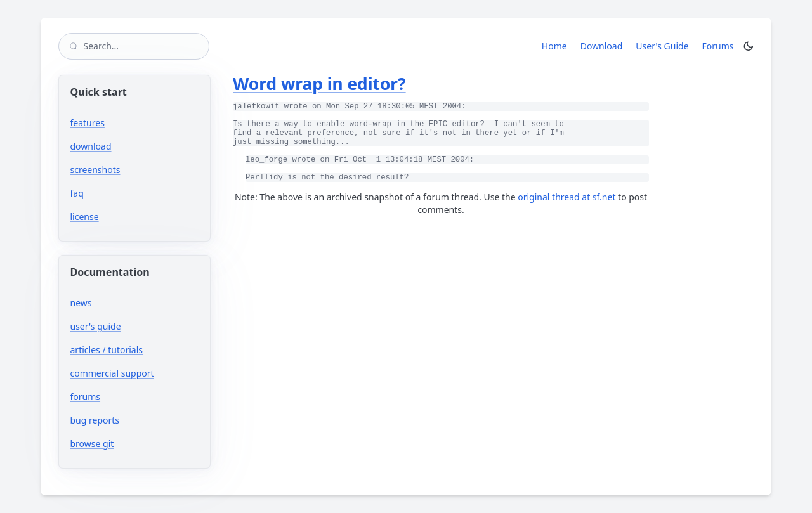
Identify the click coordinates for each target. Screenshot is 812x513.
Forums (720, 46)
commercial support (112, 373)
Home (554, 46)
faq (77, 193)
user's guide (96, 326)
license (85, 217)
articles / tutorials (107, 350)
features (88, 123)
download (91, 146)
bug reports (133, 420)
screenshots (95, 170)
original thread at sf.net (566, 197)
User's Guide (662, 46)
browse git (130, 444)
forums (123, 397)
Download (602, 46)
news (81, 303)
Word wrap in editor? (319, 84)
